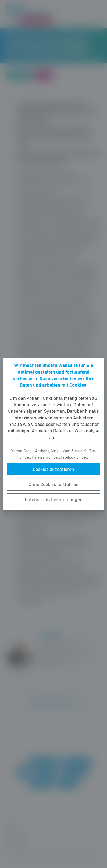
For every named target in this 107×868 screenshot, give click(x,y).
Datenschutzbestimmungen (54, 499)
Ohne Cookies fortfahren (53, 484)
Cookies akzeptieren (53, 469)
